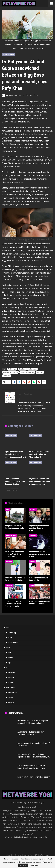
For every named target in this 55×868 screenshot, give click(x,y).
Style (10, 663)
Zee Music (7, 376)
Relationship (12, 693)
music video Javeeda (27, 372)
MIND (8, 628)
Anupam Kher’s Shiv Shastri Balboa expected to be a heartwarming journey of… (34, 756)
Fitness (33, 562)
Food (7, 509)
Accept (23, 865)
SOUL (8, 668)
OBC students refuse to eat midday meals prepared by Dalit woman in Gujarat (33, 722)
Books (10, 638)
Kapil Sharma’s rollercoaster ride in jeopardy (34, 777)
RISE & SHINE (11, 688)
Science (33, 536)
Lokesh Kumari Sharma (10, 372)
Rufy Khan (40, 372)
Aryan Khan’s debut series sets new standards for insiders (31, 733)
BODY (8, 648)
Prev (8, 490)
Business (11, 683)
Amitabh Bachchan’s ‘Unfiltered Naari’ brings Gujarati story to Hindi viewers (32, 767)
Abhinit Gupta (12, 369)
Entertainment (8, 54)
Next (15, 490)
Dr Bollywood (32, 369)
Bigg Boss (22, 369)
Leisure (10, 697)
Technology (12, 633)
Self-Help (11, 673)
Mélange (33, 509)
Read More (34, 865)
